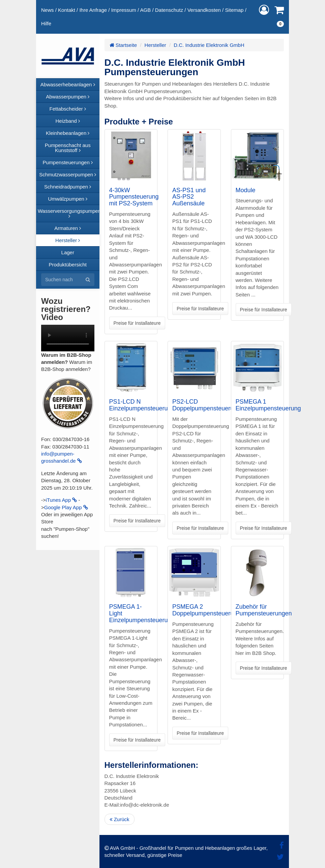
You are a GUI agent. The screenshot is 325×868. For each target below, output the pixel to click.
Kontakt (67, 10)
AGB (146, 10)
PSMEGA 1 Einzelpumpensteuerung (268, 405)
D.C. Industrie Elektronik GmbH (209, 45)
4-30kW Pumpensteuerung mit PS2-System (134, 197)
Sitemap (234, 10)
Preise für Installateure (137, 323)
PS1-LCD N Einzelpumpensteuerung (142, 405)
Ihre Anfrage (93, 10)
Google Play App (66, 507)
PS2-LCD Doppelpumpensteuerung (206, 405)
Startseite (123, 45)
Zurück (120, 819)
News (48, 10)
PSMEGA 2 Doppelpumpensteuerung (206, 610)
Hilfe (46, 23)
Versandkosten (204, 10)
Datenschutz (169, 10)
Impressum (124, 10)
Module (246, 190)
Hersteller (155, 45)
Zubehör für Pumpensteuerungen (264, 610)
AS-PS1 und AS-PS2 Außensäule (189, 197)
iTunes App (62, 500)
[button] (264, 10)
